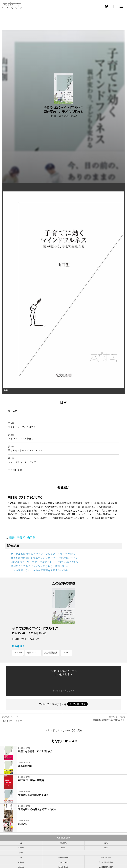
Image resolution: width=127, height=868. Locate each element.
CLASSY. (63, 843)
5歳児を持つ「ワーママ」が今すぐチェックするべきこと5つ (44, 562)
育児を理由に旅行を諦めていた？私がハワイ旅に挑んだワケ (44, 558)
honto (66, 653)
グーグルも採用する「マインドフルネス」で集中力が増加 (43, 554)
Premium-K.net (63, 858)
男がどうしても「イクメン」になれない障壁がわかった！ (43, 566)
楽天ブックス (33, 653)
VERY (106, 843)
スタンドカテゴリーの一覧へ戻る (64, 730)
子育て (21, 537)
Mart (106, 848)
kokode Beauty (63, 867)
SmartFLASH (63, 862)
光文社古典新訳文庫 (106, 862)
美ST (21, 853)
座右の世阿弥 (25, 766)
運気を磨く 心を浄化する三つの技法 (37, 809)
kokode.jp (21, 867)
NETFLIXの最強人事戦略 (31, 780)
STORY (21, 848)
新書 (12, 537)
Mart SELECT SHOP (106, 867)
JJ (21, 843)
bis (21, 858)
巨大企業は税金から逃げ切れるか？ (109, 720)
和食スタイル (106, 858)
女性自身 (21, 862)
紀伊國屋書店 (51, 653)
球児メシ (23, 824)
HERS (63, 848)
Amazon (18, 653)
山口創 (31, 537)
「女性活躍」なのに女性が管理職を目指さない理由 (39, 570)
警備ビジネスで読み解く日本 (33, 795)
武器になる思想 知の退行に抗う (36, 751)
